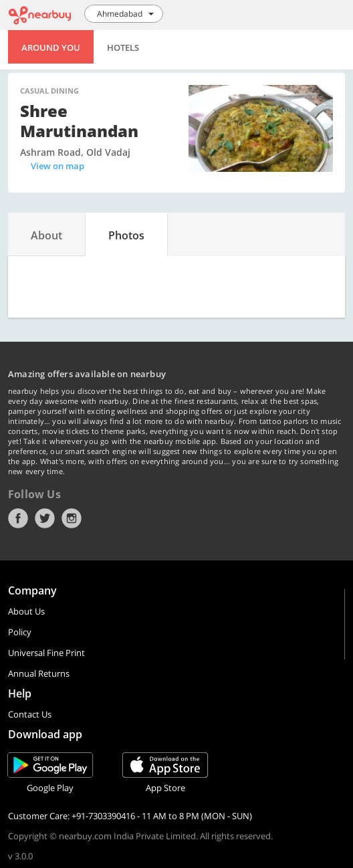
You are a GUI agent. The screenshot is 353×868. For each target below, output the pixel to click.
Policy (20, 632)
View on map (57, 166)
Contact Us (30, 714)
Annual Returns (39, 673)
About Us (26, 611)
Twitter (45, 518)
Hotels (123, 47)
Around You (51, 47)
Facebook (18, 518)
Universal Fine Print (46, 653)
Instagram (72, 518)
